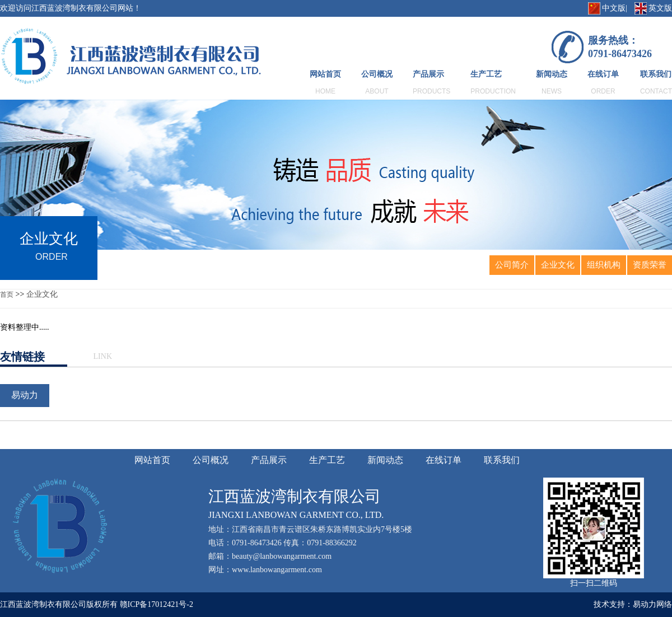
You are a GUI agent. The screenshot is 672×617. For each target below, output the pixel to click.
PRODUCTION (493, 91)
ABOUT (377, 91)
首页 (7, 295)
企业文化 (42, 294)
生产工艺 (486, 74)
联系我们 (656, 74)
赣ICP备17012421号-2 (157, 604)
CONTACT (656, 91)
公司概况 (377, 74)
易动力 (25, 395)
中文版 (614, 8)
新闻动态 (552, 74)
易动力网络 (652, 604)
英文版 (660, 8)
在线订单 (603, 74)
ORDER (603, 91)
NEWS (552, 91)
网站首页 (325, 74)
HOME (325, 91)
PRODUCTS (431, 91)
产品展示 (428, 74)
